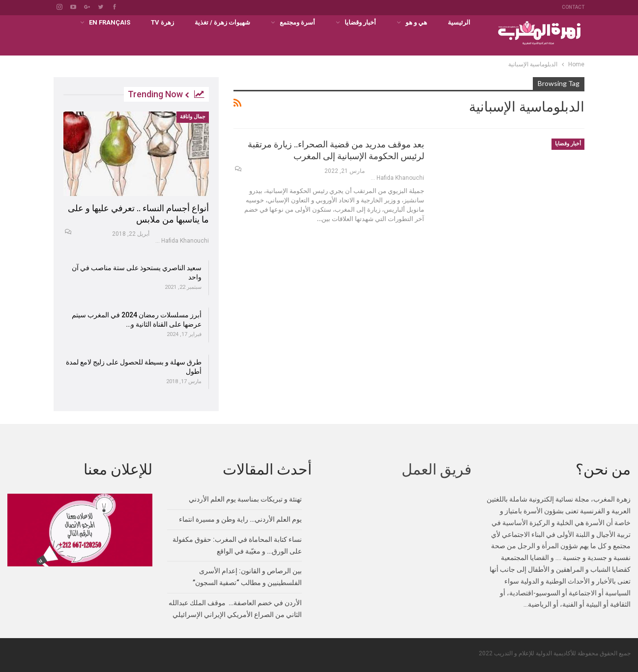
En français (110, 22)
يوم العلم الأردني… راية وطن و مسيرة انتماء (240, 519)
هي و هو (416, 22)
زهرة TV (162, 22)
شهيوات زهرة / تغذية (222, 22)
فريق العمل (436, 469)
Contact (573, 7)
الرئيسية (459, 22)
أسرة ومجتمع (297, 22)
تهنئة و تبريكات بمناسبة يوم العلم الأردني (245, 499)
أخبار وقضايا (360, 22)
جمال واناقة (193, 117)
